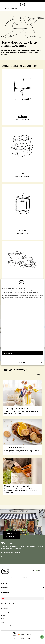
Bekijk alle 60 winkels (9, 536)
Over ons (5, 588)
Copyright (4, 622)
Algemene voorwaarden (7, 626)
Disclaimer (4, 619)
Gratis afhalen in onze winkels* (23, 1)
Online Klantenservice (7, 557)
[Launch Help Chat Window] (42, 637)
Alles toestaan (23, 353)
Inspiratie (5, 592)
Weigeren (22, 358)
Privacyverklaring (5, 612)
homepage (25, 52)
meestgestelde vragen (16, 548)
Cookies (3, 615)
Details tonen (30, 363)
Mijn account (6, 5)
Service (4, 583)
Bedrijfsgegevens (5, 609)
